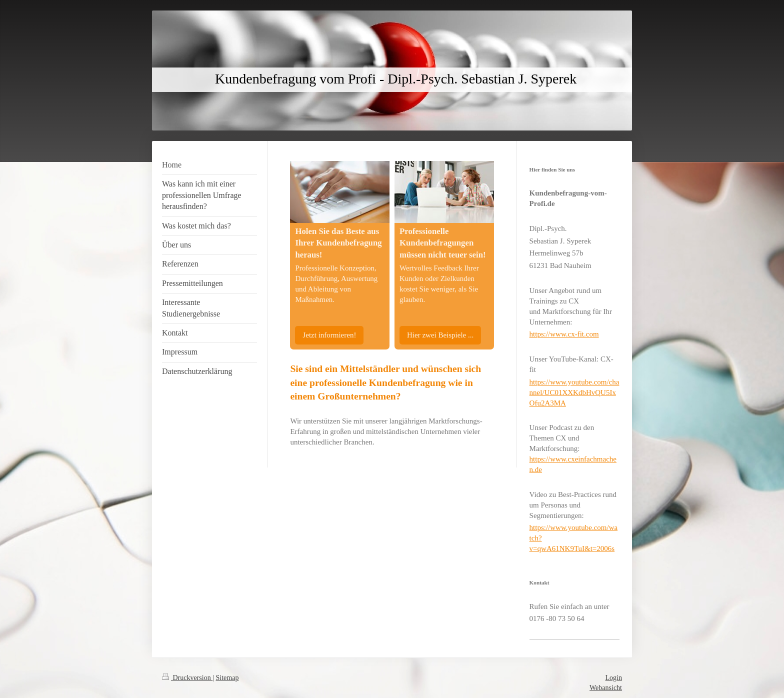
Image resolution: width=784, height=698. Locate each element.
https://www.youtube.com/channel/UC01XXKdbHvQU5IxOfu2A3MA (574, 392)
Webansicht (606, 688)
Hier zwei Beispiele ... (440, 335)
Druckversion (187, 678)
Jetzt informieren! (329, 335)
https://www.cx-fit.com (564, 334)
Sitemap (227, 678)
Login (614, 678)
